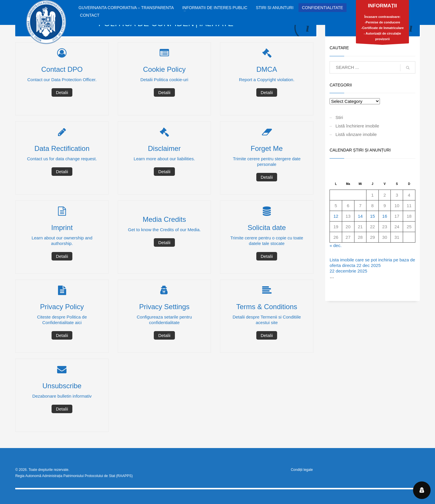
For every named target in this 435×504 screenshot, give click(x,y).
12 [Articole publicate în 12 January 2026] (336, 216)
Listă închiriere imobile (357, 126)
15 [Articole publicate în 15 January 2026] (372, 216)
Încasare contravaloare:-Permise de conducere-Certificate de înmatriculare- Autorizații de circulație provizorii (382, 23)
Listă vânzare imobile (356, 134)
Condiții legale (302, 470)
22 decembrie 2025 (348, 271)
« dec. (336, 245)
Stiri (339, 117)
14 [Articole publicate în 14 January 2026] (360, 216)
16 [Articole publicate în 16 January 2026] (385, 216)
